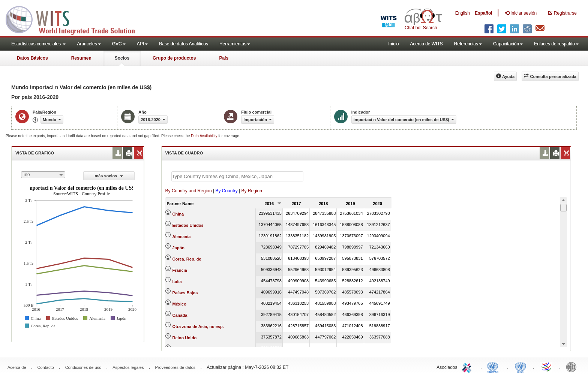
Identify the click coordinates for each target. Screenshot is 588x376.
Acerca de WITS (426, 44)
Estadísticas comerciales (38, 44)
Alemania (182, 237)
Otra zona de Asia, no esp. (198, 327)
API (142, 44)
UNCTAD (494, 367)
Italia (177, 282)
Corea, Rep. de (187, 259)
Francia (180, 270)
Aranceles (89, 44)
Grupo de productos (174, 58)
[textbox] (237, 176)
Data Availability (205, 136)
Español (484, 13)
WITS (75, 19)
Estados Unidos (188, 225)
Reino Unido (185, 338)
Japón (178, 248)
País (224, 58)
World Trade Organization (547, 367)
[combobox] (43, 175)
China (178, 214)
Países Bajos (185, 293)
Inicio (393, 44)
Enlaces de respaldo (556, 44)
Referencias (468, 44)
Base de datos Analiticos (184, 44)
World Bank (573, 367)
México (179, 304)
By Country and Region (189, 191)
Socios (122, 58)
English (463, 13)
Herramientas (235, 44)
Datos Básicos (32, 58)
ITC (468, 367)
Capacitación (508, 44)
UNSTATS (520, 367)
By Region (252, 191)
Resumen (81, 58)
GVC (119, 44)
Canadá (180, 315)
